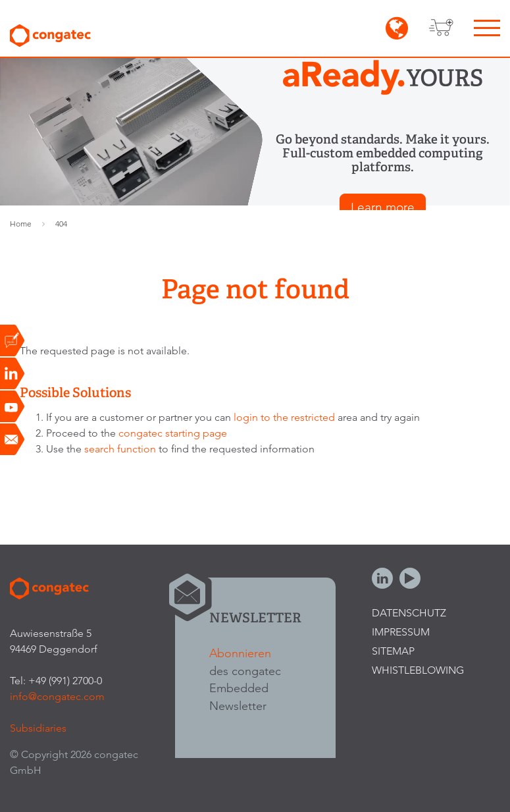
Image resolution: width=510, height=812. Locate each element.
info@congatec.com (57, 696)
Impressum (401, 632)
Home (21, 224)
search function (120, 449)
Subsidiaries (38, 728)
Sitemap (393, 651)
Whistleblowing (418, 670)
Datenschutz (409, 613)
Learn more (383, 207)
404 (61, 224)
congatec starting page (173, 433)
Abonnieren (240, 653)
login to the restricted (284, 417)
